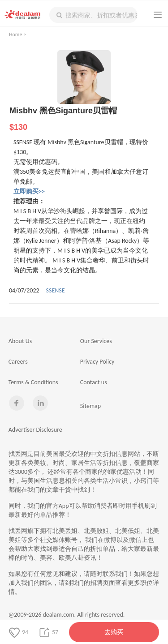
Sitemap (90, 406)
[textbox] (93, 15)
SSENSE (56, 290)
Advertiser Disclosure (35, 430)
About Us (20, 341)
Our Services (96, 341)
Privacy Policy (97, 362)
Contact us (94, 382)
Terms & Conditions (33, 382)
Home (15, 34)
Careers (18, 362)
